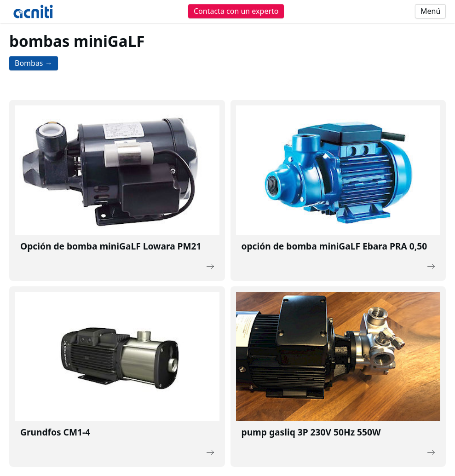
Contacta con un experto (236, 11)
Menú (430, 11)
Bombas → (34, 63)
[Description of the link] (117, 190)
